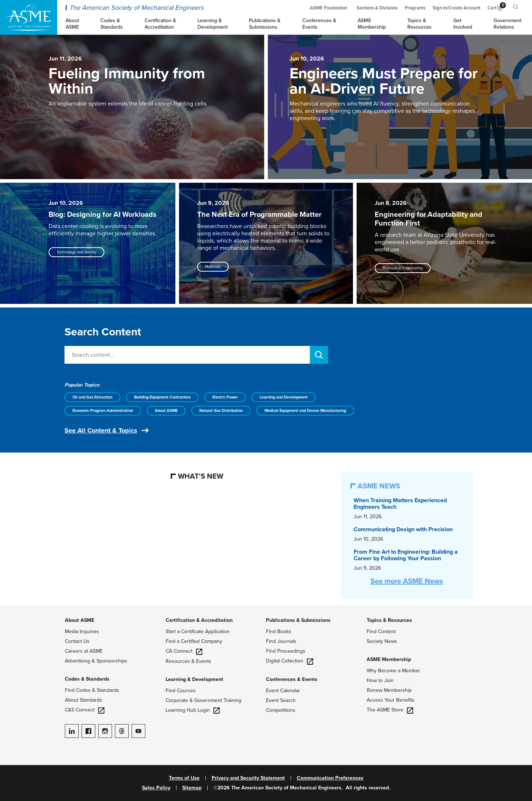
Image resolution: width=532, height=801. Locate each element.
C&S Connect (85, 710)
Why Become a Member (394, 671)
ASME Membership (389, 659)
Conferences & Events (292, 679)
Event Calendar (283, 691)
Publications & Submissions (298, 620)
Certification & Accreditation (199, 620)
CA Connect (184, 651)
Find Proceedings (286, 651)
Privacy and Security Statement (248, 778)
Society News (382, 641)
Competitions (281, 710)
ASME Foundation (329, 8)
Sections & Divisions (377, 8)
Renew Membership (389, 690)
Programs (415, 8)
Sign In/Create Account (456, 8)
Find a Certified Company (194, 641)
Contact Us (77, 641)
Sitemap (192, 788)
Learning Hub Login (193, 710)
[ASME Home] (29, 17)
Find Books (279, 631)
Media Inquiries (82, 631)
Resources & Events (188, 661)
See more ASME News (407, 581)
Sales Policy (156, 788)
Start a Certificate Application (198, 631)
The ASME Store (390, 710)
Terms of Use (184, 778)
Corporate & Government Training (203, 700)
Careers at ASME (84, 651)
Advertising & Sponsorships (96, 661)
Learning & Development (194, 679)
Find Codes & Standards (92, 690)
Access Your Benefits (391, 700)
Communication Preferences (330, 778)
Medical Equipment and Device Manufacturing (305, 411)
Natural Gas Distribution (221, 411)
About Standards (84, 700)
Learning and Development (284, 397)
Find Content (381, 631)
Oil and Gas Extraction (92, 397)
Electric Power (225, 397)
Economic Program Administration (103, 411)
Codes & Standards (87, 679)
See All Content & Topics (101, 430)
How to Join (380, 680)
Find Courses (181, 691)
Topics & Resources (389, 620)
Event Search (281, 700)
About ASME (166, 411)
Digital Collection (290, 661)
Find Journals (281, 641)
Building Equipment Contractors (162, 397)
